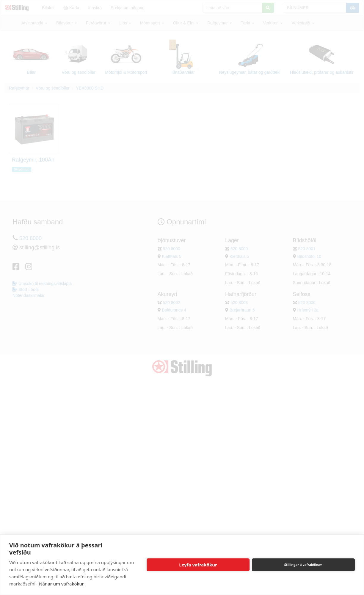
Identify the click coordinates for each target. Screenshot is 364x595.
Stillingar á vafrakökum (303, 565)
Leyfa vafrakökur (198, 565)
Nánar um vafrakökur (61, 584)
